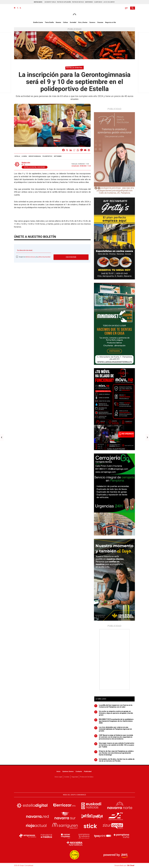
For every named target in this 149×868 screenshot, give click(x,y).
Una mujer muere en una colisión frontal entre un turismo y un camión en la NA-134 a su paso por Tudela (114, 745)
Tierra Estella (49, 22)
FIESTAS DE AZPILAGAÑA (64, 2)
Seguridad (75, 777)
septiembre (58, 156)
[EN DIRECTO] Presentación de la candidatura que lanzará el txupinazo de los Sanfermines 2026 (114, 721)
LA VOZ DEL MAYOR (109, 2)
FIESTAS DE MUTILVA (78, 2)
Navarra (58, 22)
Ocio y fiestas (83, 22)
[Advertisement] (115, 659)
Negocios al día (110, 22)
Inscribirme (71, 257)
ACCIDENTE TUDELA (50, 2)
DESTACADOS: (38, 2)
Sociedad (73, 22)
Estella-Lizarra (38, 22)
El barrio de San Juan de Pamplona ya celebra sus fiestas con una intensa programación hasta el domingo (114, 753)
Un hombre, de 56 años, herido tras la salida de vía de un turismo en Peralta (114, 760)
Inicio (58, 772)
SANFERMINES (89, 2)
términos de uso (30, 257)
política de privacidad (44, 257)
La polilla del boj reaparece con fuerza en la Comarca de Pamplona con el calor (113, 706)
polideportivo (47, 156)
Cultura (65, 22)
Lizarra (24, 156)
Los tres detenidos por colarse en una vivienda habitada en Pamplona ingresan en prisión (113, 729)
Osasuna (100, 22)
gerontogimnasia (35, 156)
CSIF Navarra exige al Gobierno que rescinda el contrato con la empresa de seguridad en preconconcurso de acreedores (114, 737)
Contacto (79, 772)
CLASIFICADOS (98, 2)
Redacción (26, 163)
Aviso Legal (58, 777)
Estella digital (74, 68)
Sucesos (92, 22)
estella (17, 156)
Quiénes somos (68, 772)
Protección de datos (87, 777)
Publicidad (88, 772)
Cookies (67, 777)
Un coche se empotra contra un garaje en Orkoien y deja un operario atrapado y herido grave (114, 713)
